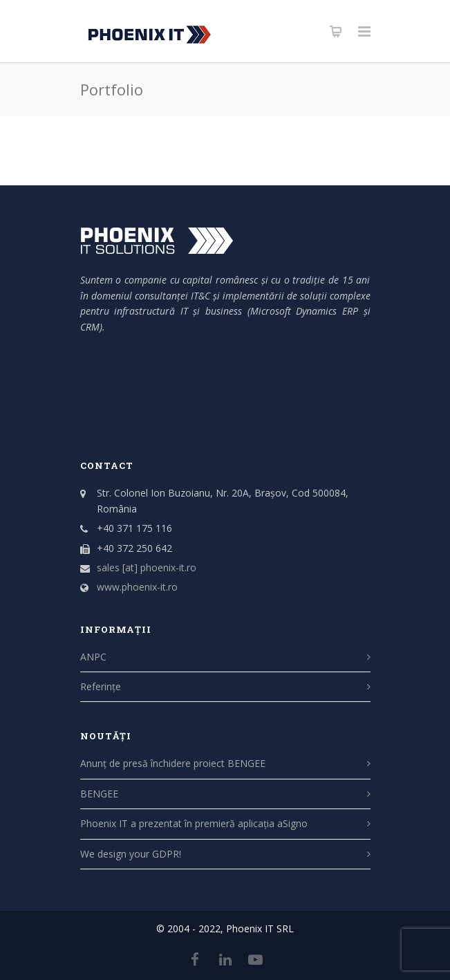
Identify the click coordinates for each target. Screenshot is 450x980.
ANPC (93, 657)
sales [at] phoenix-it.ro (147, 567)
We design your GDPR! (131, 854)
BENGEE (99, 794)
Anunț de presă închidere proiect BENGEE (173, 763)
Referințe (101, 686)
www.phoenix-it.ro (137, 587)
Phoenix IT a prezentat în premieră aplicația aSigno (194, 823)
